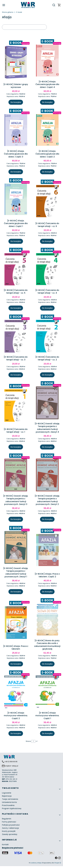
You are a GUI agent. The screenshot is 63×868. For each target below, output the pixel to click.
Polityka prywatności (11, 825)
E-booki (19, 12)
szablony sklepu (36, 863)
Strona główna (8, 12)
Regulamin (7, 819)
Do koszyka (16, 102)
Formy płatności (9, 822)
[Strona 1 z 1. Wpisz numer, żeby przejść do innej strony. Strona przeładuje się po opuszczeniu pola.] (33, 741)
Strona (28, 741)
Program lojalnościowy (12, 808)
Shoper (57, 863)
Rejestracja (7, 796)
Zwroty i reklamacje (10, 828)
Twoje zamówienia (10, 799)
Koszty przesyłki (9, 831)
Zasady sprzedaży (10, 834)
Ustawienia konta (9, 802)
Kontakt (5, 845)
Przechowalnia (8, 805)
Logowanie (7, 793)
